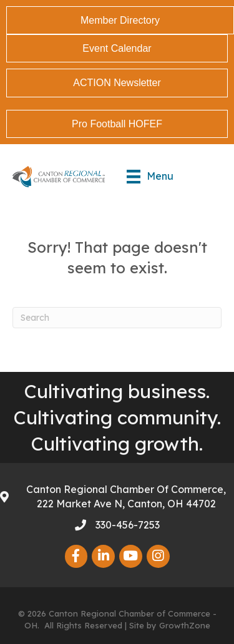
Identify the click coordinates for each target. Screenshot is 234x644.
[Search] (117, 318)
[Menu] (150, 177)
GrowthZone (185, 625)
